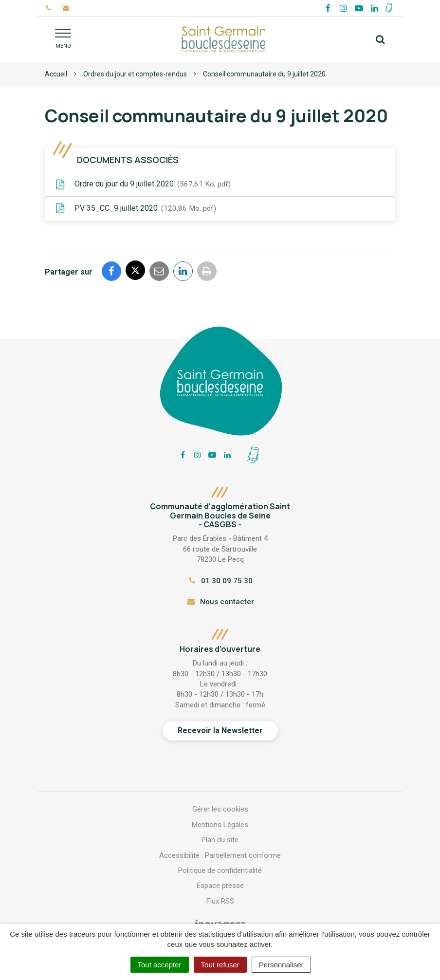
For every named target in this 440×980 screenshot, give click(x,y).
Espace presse (220, 886)
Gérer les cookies (220, 809)
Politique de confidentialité (220, 870)
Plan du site (220, 840)
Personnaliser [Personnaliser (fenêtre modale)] (281, 965)
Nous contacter (220, 602)
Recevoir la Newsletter (220, 730)
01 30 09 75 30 (220, 581)
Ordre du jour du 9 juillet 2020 (143, 185)
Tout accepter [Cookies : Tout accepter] (160, 965)
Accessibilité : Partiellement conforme (220, 855)
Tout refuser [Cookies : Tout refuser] (220, 965)
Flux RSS (220, 901)
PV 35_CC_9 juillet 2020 (136, 209)
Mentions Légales (220, 825)
